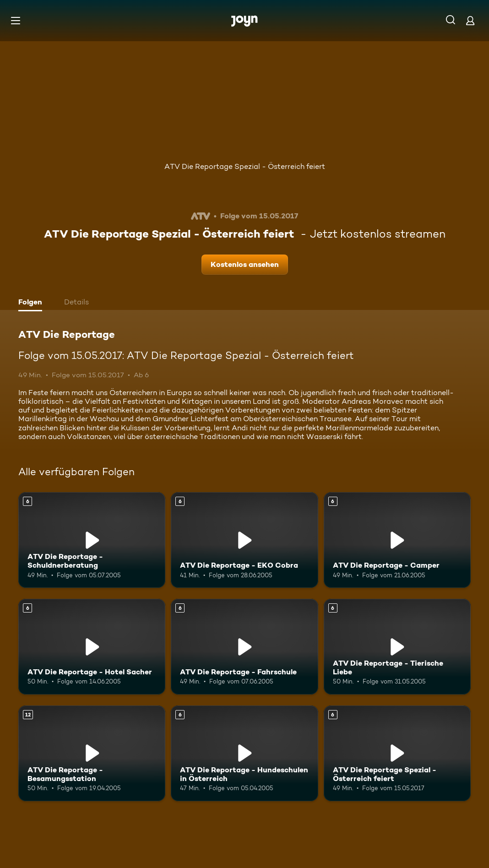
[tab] (33, 303)
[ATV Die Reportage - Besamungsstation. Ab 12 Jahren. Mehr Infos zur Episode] (92, 753)
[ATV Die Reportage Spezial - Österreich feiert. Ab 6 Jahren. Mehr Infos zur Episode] (397, 753)
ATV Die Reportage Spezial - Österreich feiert (245, 166)
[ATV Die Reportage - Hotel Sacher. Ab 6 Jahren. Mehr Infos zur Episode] (92, 647)
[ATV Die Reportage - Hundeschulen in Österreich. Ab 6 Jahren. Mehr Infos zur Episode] (244, 753)
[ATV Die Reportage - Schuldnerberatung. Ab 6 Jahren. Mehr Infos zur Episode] (92, 540)
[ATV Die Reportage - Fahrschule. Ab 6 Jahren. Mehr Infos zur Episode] (244, 647)
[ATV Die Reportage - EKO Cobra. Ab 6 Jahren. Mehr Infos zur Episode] (244, 540)
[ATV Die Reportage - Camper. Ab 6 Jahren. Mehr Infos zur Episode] (397, 540)
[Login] (470, 20)
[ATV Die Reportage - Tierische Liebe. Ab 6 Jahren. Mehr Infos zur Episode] (397, 647)
